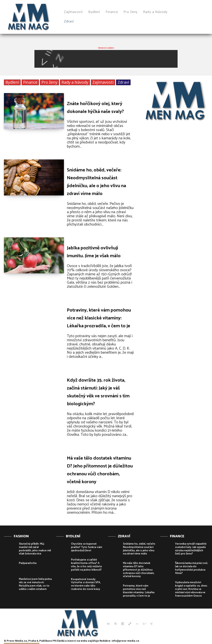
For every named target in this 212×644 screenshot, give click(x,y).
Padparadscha (28, 563)
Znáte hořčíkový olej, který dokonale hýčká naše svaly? (95, 108)
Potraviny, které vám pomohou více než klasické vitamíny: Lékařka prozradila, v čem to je (99, 318)
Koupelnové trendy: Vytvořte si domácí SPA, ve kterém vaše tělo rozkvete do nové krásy (86, 584)
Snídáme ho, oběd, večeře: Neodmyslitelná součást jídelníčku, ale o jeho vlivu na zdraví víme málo (96, 182)
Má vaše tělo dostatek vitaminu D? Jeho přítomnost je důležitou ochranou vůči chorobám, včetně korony (100, 470)
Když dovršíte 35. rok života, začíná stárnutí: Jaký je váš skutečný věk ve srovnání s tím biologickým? (98, 392)
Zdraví (123, 82)
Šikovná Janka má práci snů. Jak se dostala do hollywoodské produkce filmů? (192, 568)
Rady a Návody (75, 82)
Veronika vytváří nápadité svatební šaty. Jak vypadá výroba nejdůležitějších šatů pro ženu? (191, 549)
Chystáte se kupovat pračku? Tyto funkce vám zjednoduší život (87, 547)
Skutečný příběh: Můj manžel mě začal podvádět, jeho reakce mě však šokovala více (35, 549)
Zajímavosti (103, 82)
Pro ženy (49, 82)
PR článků (59, 641)
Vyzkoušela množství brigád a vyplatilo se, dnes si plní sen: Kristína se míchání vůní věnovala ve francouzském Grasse (191, 589)
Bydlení (12, 82)
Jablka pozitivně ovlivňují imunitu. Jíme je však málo (94, 252)
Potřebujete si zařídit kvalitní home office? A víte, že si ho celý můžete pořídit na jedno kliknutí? (86, 565)
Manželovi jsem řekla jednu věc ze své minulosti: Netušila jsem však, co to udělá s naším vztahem (35, 584)
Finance (30, 82)
